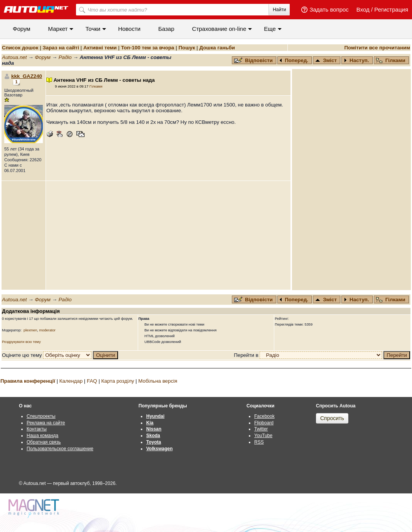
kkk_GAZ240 (27, 76)
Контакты (37, 429)
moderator (47, 330)
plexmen (30, 330)
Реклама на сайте (46, 423)
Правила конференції (28, 381)
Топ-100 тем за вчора (148, 48)
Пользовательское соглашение (60, 449)
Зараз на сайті (61, 48)
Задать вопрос (329, 9)
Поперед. (294, 60)
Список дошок (20, 48)
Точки (93, 29)
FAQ (92, 381)
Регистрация (391, 9)
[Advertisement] (168, 235)
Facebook (264, 416)
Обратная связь (44, 442)
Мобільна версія (158, 381)
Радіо (65, 57)
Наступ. (356, 60)
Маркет (58, 29)
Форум (22, 29)
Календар (71, 381)
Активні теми (100, 48)
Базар (166, 29)
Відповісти (254, 60)
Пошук (187, 48)
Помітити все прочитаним (377, 48)
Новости (129, 29)
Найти (279, 10)
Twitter (261, 429)
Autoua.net (14, 57)
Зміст (326, 60)
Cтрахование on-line (219, 29)
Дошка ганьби (217, 48)
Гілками (391, 60)
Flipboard (264, 423)
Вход (363, 9)
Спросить (332, 418)
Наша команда (42, 436)
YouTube (263, 436)
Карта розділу (118, 381)
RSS (259, 442)
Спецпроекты (41, 416)
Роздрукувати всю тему (21, 342)
